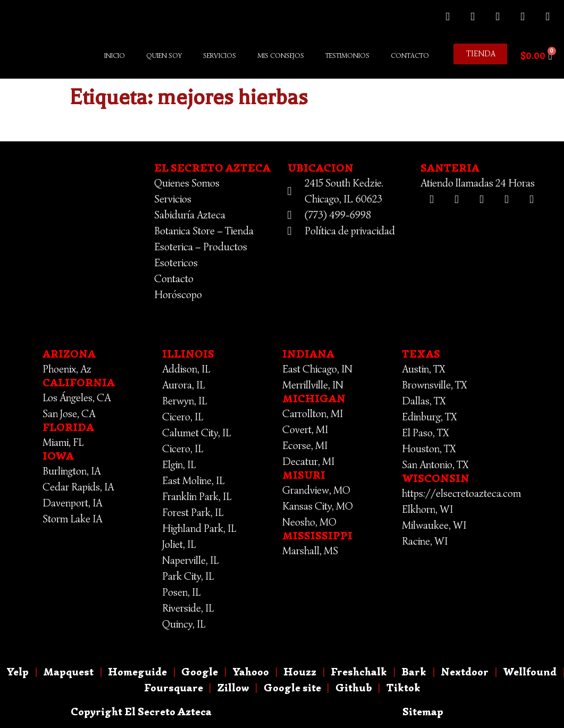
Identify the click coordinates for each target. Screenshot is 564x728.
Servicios (220, 56)
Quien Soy (164, 56)
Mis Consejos (281, 56)
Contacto (410, 56)
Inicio (115, 56)
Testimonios (347, 56)
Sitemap (423, 712)
